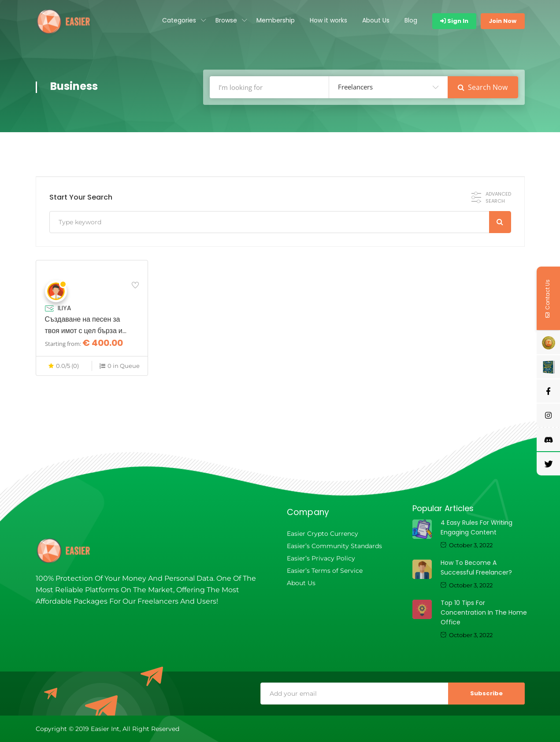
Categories (179, 20)
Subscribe (486, 693)
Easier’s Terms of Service (325, 571)
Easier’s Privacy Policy (321, 558)
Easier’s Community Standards (334, 546)
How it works (328, 20)
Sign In (454, 21)
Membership (276, 20)
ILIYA (64, 308)
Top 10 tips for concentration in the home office (484, 612)
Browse (226, 20)
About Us (376, 20)
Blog (411, 20)
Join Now (503, 21)
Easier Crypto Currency (323, 534)
